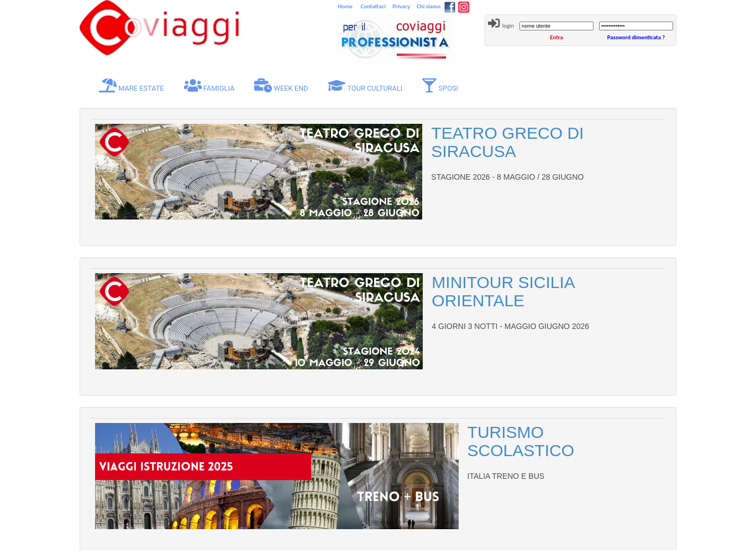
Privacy (401, 6)
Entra (556, 37)
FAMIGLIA (209, 86)
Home (346, 6)
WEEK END (281, 86)
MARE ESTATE (134, 85)
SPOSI (440, 86)
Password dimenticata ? (636, 37)
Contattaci (372, 6)
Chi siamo (428, 6)
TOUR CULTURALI (365, 86)
